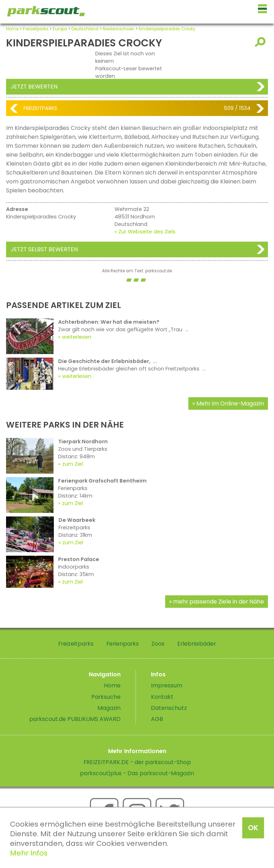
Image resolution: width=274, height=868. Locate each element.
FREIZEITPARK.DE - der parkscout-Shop (137, 762)
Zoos (158, 644)
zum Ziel (72, 464)
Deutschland (85, 29)
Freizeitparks (36, 29)
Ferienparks (123, 644)
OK (253, 828)
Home (12, 29)
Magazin (109, 708)
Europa (60, 29)
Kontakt (162, 697)
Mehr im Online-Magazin (230, 403)
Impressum (167, 685)
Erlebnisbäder (197, 644)
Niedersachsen (119, 29)
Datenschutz (169, 708)
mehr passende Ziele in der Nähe (219, 602)
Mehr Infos (29, 853)
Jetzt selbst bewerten (44, 249)
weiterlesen (77, 337)
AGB (157, 719)
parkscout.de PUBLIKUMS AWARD (75, 719)
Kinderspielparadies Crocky (167, 29)
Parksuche (106, 697)
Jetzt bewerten (34, 87)
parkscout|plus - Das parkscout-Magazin (137, 773)
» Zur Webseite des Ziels (145, 232)
